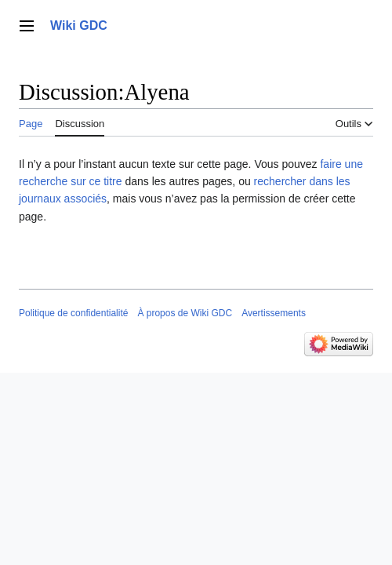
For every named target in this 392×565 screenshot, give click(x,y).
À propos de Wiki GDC (185, 313)
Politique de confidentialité (73, 313)
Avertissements (274, 313)
